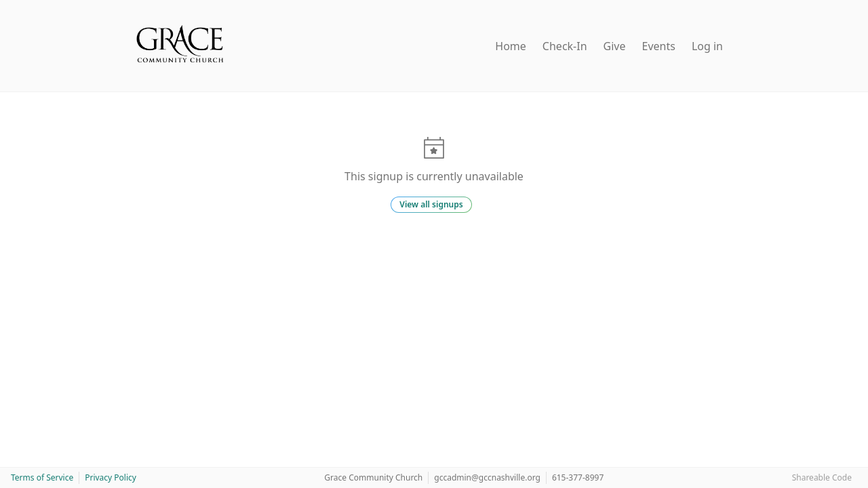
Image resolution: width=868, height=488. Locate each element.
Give (615, 46)
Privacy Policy (111, 477)
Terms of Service (42, 477)
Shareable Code (822, 477)
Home (511, 46)
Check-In (565, 46)
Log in (707, 46)
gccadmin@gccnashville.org (487, 477)
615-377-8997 (578, 477)
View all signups (431, 204)
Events (659, 46)
